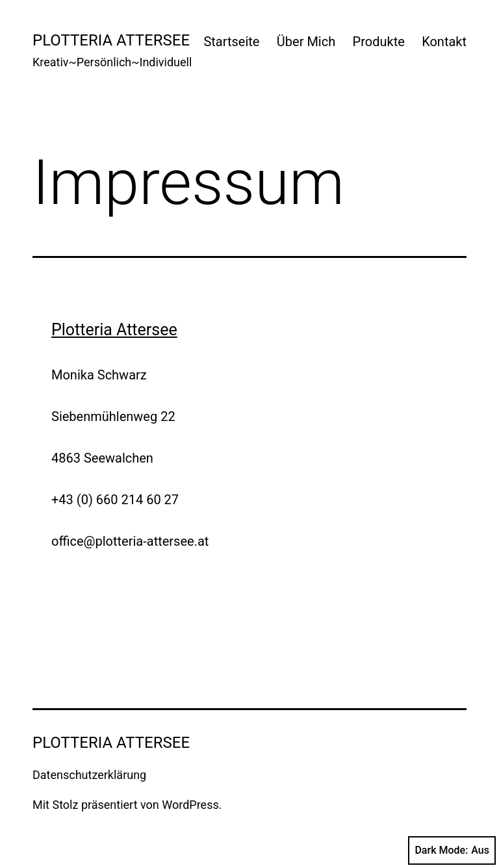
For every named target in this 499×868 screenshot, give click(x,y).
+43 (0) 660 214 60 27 (115, 500)
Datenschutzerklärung (89, 775)
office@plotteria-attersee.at (130, 541)
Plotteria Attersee (111, 40)
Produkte (379, 42)
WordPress (190, 805)
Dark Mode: (452, 850)
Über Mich (306, 42)
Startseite (231, 42)
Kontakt (444, 42)
